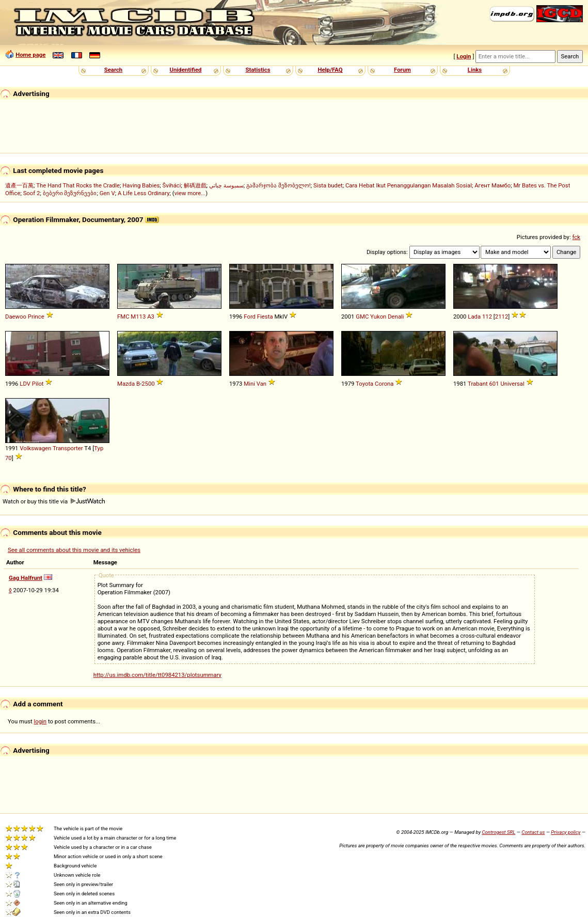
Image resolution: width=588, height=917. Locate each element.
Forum (402, 70)
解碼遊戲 (195, 185)
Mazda (126, 384)
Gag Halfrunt (26, 578)
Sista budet (328, 185)
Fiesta (265, 317)
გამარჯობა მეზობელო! (279, 185)
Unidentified (186, 70)
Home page (30, 55)
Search (113, 70)
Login (464, 56)
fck (576, 237)
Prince (36, 317)
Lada (474, 317)
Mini (249, 384)
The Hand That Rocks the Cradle (78, 185)
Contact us (533, 832)
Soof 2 (32, 193)
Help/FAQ (330, 70)
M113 (138, 317)
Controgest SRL (498, 832)
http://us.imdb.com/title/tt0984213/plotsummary (157, 675)
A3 (151, 317)
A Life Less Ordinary (144, 193)
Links (475, 70)
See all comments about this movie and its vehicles (74, 550)
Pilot (38, 384)
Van (261, 384)
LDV (25, 384)
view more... (190, 193)
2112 (502, 317)
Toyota (364, 384)
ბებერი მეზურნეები (70, 193)
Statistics (258, 70)
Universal (512, 384)
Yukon (378, 317)
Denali (396, 317)
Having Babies (141, 185)
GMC (362, 317)
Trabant (478, 384)
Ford (250, 317)
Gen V (107, 193)
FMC (123, 317)
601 (494, 384)
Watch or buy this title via (54, 501)
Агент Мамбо (492, 185)
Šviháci (172, 185)
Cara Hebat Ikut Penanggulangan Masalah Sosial (409, 185)
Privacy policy (566, 832)
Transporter (68, 448)
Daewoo (16, 317)
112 (487, 317)
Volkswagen (35, 448)
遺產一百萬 (19, 185)
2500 (148, 384)
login (41, 721)
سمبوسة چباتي (226, 185)
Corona (384, 384)
